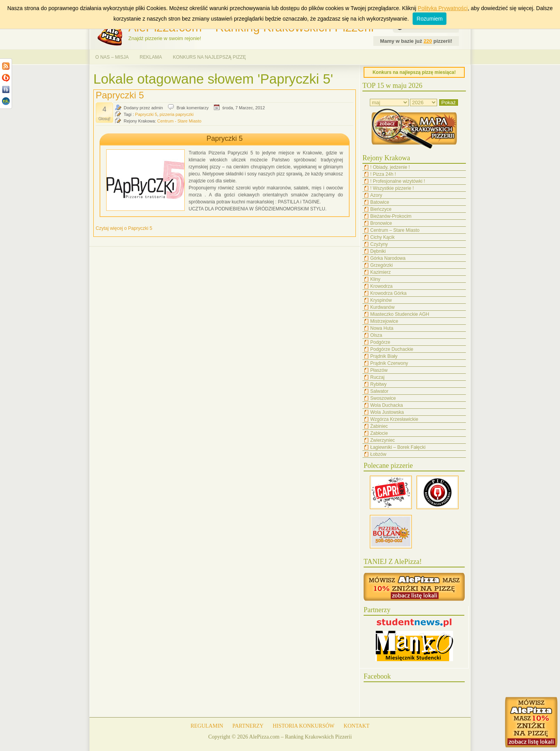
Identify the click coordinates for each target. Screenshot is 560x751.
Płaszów (379, 370)
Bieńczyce (381, 209)
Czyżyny (379, 244)
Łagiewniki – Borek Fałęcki (398, 447)
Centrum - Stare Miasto (179, 121)
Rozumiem (430, 19)
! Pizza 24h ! (383, 174)
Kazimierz (381, 272)
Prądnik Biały (384, 356)
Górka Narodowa (388, 258)
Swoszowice (383, 398)
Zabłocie (379, 433)
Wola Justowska (387, 412)
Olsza (376, 335)
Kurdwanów (382, 307)
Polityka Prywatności (443, 8)
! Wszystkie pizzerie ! (392, 188)
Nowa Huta (382, 328)
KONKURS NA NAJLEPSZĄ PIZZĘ (209, 57)
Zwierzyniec (382, 440)
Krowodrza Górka (388, 293)
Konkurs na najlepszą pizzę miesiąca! (414, 72)
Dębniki (378, 251)
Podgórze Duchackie (392, 349)
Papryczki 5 (120, 95)
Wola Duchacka (387, 405)
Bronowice (381, 223)
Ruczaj (377, 377)
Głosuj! (104, 119)
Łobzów (378, 454)
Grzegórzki (381, 265)
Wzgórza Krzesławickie (394, 419)
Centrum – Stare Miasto (395, 230)
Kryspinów (381, 300)
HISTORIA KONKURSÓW (304, 726)
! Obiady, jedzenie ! (390, 167)
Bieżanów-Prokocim (391, 216)
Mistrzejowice (384, 321)
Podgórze (380, 342)
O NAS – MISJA (112, 57)
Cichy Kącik (382, 237)
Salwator (379, 391)
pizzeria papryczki (176, 114)
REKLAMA (151, 57)
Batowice (380, 202)
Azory (376, 195)
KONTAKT (357, 726)
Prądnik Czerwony (389, 363)
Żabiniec (379, 426)
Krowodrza (381, 286)
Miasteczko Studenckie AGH (400, 314)
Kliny (375, 279)
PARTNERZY (248, 726)
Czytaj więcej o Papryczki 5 (124, 228)
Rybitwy (378, 384)
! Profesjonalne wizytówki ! (398, 181)
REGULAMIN (207, 726)
